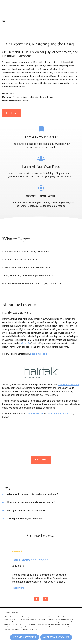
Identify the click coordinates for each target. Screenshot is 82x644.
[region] (41, 626)
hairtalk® (25, 343)
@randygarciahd (38, 354)
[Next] (46, 599)
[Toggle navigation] (4, 21)
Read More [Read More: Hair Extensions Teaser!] (18, 588)
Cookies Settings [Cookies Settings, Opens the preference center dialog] (25, 637)
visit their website (35, 414)
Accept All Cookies (56, 637)
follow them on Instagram (60, 414)
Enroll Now (12, 113)
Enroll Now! (41, 460)
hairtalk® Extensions (69, 384)
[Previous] (36, 599)
